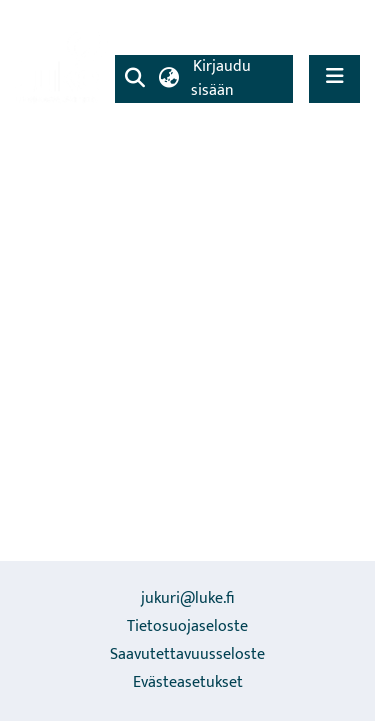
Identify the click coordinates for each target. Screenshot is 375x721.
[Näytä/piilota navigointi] (334, 77)
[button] (135, 79)
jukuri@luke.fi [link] (187, 598)
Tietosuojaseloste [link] (187, 626)
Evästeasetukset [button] (188, 682)
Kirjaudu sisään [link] (221, 78)
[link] (65, 65)
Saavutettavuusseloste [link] (187, 654)
